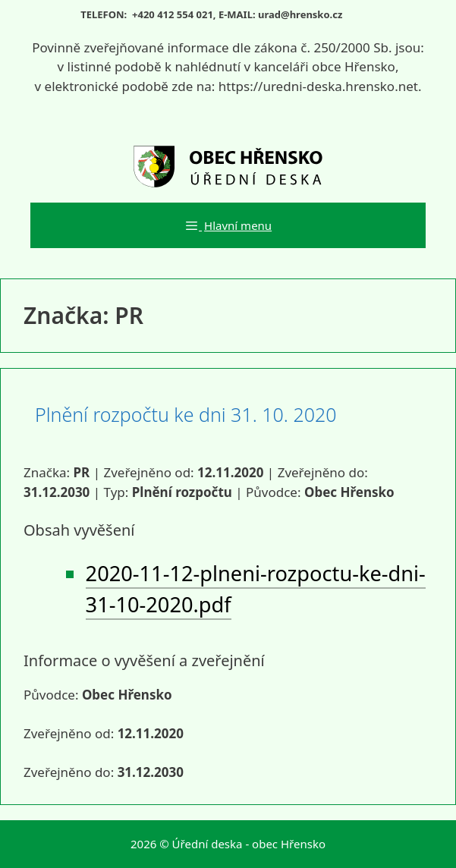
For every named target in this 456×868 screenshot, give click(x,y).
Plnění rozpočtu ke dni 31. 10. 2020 (186, 414)
